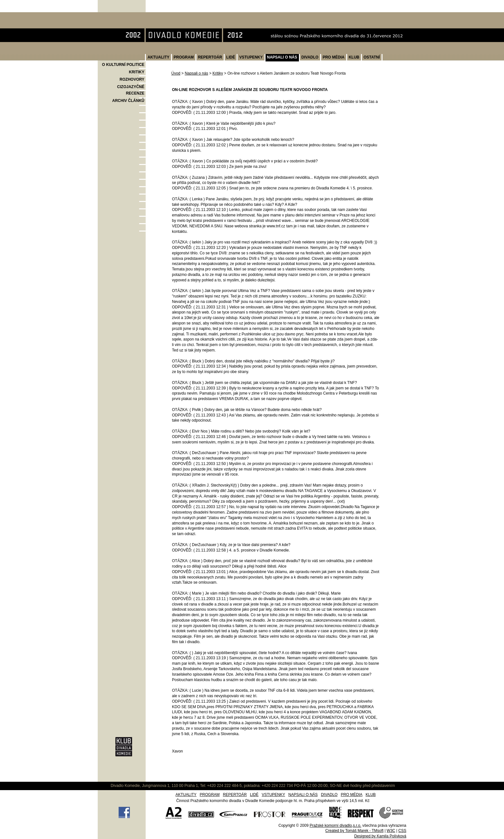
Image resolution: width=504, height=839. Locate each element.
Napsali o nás (197, 73)
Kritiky (218, 73)
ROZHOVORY (132, 79)
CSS (402, 831)
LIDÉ (231, 57)
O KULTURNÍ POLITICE (123, 65)
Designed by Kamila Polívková (380, 836)
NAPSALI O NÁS (282, 57)
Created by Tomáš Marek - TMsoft (354, 831)
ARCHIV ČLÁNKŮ (128, 101)
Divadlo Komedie (118, 16)
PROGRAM (184, 57)
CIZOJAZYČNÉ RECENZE (131, 90)
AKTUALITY (158, 57)
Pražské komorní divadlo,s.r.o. (335, 825)
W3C (391, 831)
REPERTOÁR (210, 57)
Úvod (176, 73)
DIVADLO (310, 57)
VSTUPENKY (251, 57)
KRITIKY (137, 72)
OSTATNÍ (372, 57)
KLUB (354, 57)
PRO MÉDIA (334, 57)
